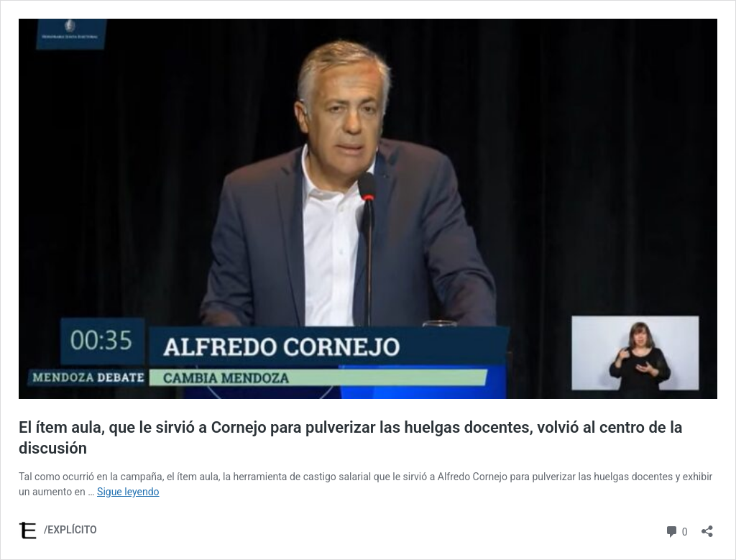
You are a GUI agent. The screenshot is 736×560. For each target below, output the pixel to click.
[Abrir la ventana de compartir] (707, 527)
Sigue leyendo (128, 492)
